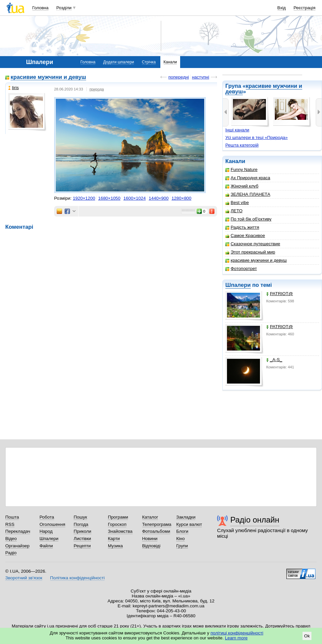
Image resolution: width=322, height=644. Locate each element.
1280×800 (181, 198)
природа (97, 89)
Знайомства (120, 531)
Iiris (14, 88)
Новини (150, 539)
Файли (46, 546)
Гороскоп (117, 524)
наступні (201, 77)
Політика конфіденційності (77, 578)
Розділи (64, 8)
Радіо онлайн (255, 520)
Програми (118, 517)
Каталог (150, 517)
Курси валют (189, 524)
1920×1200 (84, 198)
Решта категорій (242, 145)
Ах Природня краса (248, 178)
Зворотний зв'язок (24, 578)
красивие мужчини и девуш (264, 89)
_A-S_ (274, 360)
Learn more (236, 638)
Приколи (82, 531)
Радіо (11, 553)
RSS (10, 524)
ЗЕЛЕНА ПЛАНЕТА (248, 194)
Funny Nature (241, 169)
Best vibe (237, 203)
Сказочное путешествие (253, 244)
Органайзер (17, 546)
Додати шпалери (119, 62)
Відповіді (151, 546)
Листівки (82, 539)
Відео (11, 539)
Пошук (80, 517)
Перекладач (18, 531)
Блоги (182, 531)
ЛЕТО (234, 211)
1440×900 (159, 198)
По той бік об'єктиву (248, 219)
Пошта (12, 517)
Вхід (282, 8)
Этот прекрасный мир (250, 252)
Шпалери (238, 285)
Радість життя (242, 227)
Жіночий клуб (242, 186)
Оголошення (52, 524)
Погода (81, 524)
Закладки (186, 517)
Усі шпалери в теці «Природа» (257, 137)
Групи (182, 546)
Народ (46, 531)
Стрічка (149, 62)
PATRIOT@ (280, 294)
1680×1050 (109, 198)
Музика (115, 546)
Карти (114, 539)
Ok (307, 636)
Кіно (180, 539)
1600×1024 (135, 198)
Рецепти (82, 546)
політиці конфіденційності (237, 633)
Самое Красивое (245, 236)
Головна (40, 8)
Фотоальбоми (156, 531)
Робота (47, 517)
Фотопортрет (241, 269)
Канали (170, 62)
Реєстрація (305, 8)
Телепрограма (157, 524)
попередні (178, 77)
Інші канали (237, 130)
